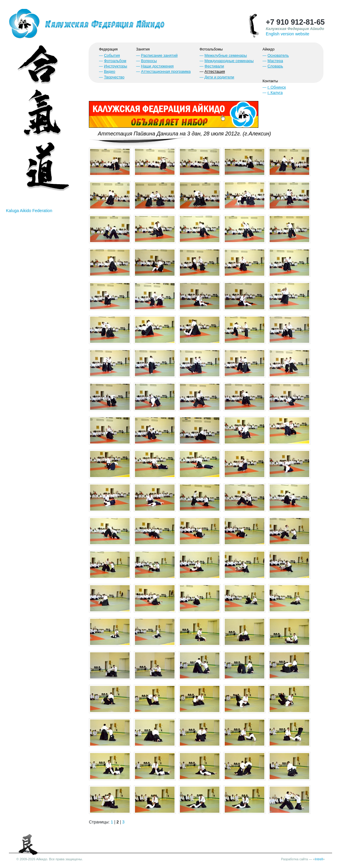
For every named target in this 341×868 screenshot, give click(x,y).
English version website (287, 34)
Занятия (143, 49)
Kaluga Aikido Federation (29, 211)
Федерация (108, 49)
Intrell (319, 859)
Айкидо (268, 49)
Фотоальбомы (211, 49)
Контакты (270, 81)
